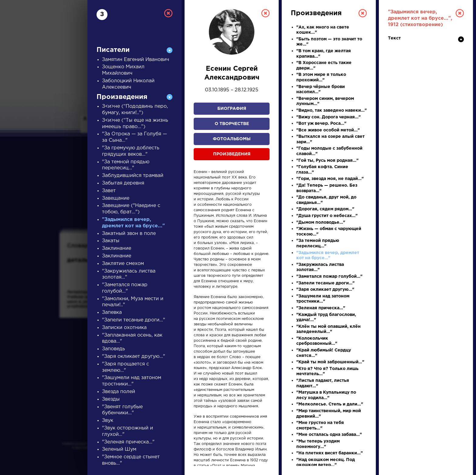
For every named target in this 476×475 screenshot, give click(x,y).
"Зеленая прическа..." (128, 442)
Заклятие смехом (123, 264)
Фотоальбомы (232, 139)
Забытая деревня (123, 183)
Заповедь (114, 349)
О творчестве (232, 124)
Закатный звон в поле (129, 234)
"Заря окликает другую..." (134, 356)
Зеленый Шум (119, 449)
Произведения (232, 154)
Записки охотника (124, 328)
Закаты (111, 241)
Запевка (112, 312)
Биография (232, 109)
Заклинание (117, 248)
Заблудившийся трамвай (133, 176)
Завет (109, 191)
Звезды (111, 399)
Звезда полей (119, 392)
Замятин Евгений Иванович (136, 60)
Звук (108, 421)
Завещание (116, 198)
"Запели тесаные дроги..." (134, 320)
